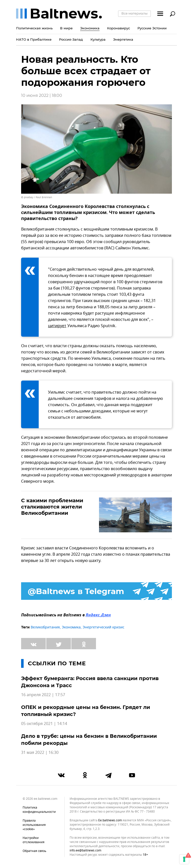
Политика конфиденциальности (39, 810)
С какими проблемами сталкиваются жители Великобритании (52, 507)
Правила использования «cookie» (34, 825)
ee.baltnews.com (110, 820)
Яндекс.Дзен (98, 615)
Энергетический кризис (104, 627)
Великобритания (45, 627)
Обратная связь (34, 851)
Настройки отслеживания (34, 840)
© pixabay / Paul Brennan (37, 197)
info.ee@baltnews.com (85, 850)
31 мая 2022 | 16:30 (40, 753)
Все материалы (134, 13)
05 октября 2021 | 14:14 (44, 724)
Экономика (71, 627)
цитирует (57, 326)
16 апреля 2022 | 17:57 (43, 695)
